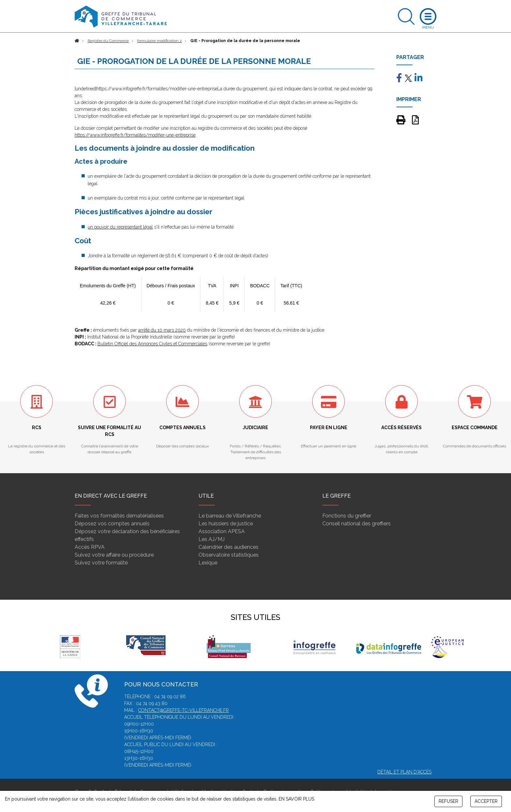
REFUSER (448, 801)
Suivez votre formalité (101, 563)
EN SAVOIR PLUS (296, 799)
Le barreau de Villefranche (230, 516)
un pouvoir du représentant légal (120, 227)
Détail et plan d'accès (404, 772)
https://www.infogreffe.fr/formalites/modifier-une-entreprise (135, 135)
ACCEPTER (486, 801)
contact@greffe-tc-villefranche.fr (183, 710)
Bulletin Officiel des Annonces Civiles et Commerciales (152, 344)
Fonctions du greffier (347, 516)
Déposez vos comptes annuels (112, 524)
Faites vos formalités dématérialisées (119, 516)
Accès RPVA (90, 547)
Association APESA (222, 531)
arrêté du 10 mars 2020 (162, 330)
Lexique (208, 563)
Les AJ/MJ (212, 539)
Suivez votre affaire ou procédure (114, 555)
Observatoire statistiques (229, 555)
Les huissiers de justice (226, 524)
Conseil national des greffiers (357, 524)
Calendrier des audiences (228, 547)
